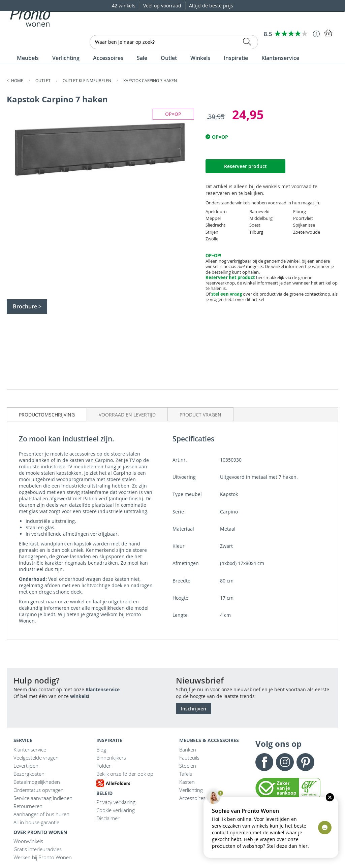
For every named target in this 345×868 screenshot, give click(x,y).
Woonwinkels (28, 841)
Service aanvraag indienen (43, 798)
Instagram (285, 762)
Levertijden (26, 766)
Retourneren (28, 806)
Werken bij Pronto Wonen (43, 857)
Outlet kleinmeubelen (87, 80)
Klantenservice (103, 689)
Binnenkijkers (111, 758)
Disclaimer (108, 818)
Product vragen (200, 415)
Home (18, 80)
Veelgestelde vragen (36, 758)
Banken (188, 749)
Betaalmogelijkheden (37, 782)
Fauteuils (189, 758)
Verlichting (191, 790)
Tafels (186, 774)
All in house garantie (36, 822)
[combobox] (174, 42)
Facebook (264, 762)
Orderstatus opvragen (39, 790)
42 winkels (124, 6)
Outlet (43, 80)
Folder (104, 766)
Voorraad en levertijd (127, 415)
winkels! (80, 696)
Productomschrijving (47, 415)
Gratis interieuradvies (38, 849)
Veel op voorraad (163, 6)
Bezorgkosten (29, 774)
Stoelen (188, 766)
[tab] (47, 414)
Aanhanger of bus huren (41, 814)
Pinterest (305, 762)
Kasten (187, 782)
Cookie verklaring (116, 810)
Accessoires (192, 798)
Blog (101, 749)
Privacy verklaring (116, 802)
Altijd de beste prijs (211, 6)
